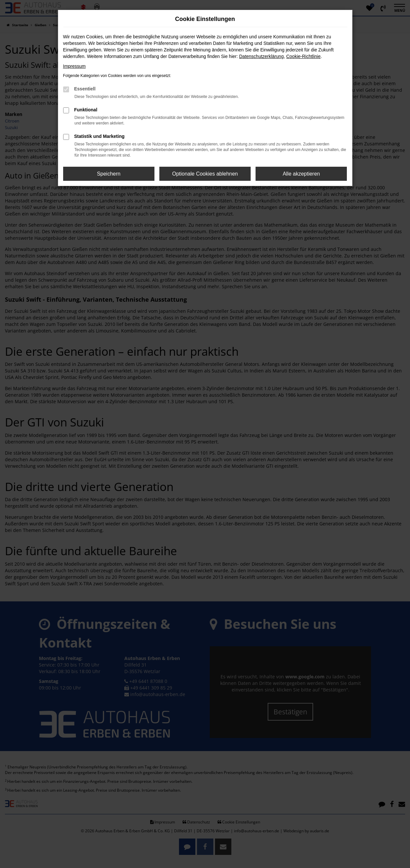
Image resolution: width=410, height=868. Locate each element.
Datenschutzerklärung (261, 56)
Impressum (74, 66)
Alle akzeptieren (301, 174)
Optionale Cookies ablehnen (205, 174)
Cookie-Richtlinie (303, 56)
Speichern (109, 174)
